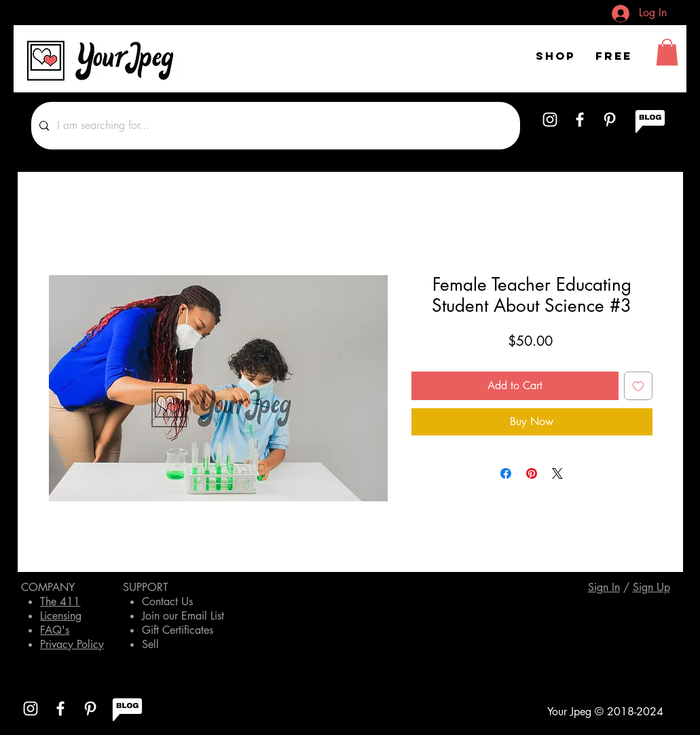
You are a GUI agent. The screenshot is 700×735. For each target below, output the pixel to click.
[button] (667, 52)
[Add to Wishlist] (638, 386)
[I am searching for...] (274, 126)
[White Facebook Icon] (580, 120)
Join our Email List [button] (183, 616)
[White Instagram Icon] (550, 120)
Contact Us (167, 602)
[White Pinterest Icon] (610, 120)
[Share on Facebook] (506, 473)
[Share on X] (557, 473)
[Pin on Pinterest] (532, 473)
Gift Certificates (178, 630)
